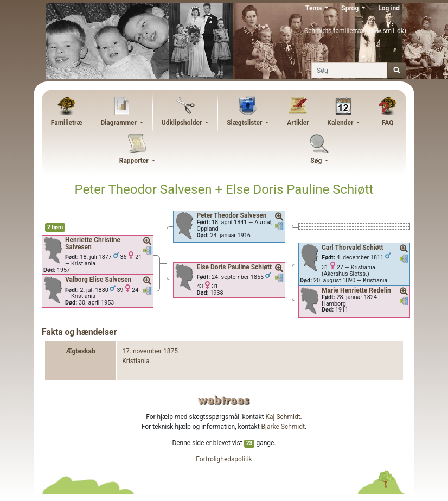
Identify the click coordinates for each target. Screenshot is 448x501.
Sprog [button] (351, 8)
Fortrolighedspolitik (224, 459)
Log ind (389, 8)
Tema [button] (314, 8)
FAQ (388, 123)
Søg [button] (317, 161)
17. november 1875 (150, 351)
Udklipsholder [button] (183, 123)
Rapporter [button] (135, 161)
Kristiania (136, 361)
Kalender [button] (341, 123)
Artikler (298, 123)
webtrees (224, 400)
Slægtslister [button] (245, 123)
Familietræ (67, 123)
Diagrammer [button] (119, 123)
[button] (148, 242)
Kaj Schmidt (283, 417)
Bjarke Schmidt (283, 427)
